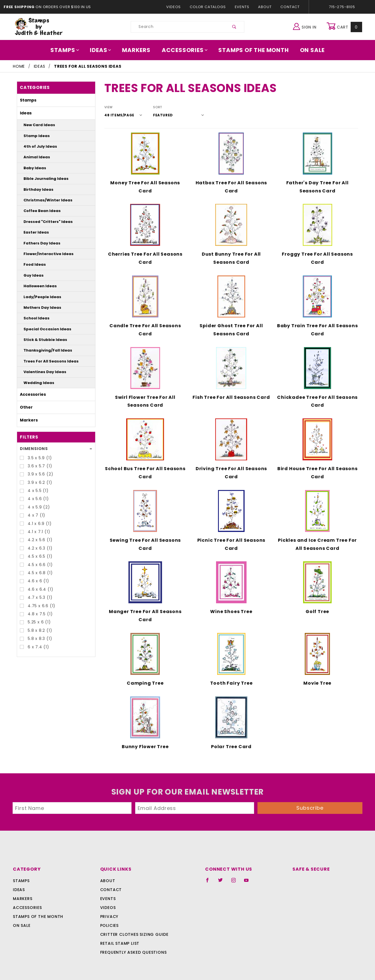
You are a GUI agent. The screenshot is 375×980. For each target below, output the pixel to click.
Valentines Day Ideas (40, 372)
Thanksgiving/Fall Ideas (43, 350)
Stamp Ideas (34, 136)
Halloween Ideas (37, 286)
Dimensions (33, 449)
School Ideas (34, 318)
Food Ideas (32, 264)
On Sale (308, 50)
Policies (109, 918)
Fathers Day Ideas (38, 243)
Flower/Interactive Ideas (43, 254)
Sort (154, 107)
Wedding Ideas (36, 383)
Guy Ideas (32, 275)
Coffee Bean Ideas (38, 211)
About (264, 7)
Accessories (185, 50)
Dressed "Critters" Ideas (43, 222)
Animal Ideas (34, 157)
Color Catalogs (209, 7)
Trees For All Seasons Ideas (46, 361)
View (108, 107)
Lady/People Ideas (39, 297)
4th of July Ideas (37, 146)
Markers (138, 50)
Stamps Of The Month (251, 50)
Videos (176, 7)
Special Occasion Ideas (42, 329)
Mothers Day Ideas (39, 308)
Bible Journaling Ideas (42, 179)
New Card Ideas (36, 125)
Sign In (306, 26)
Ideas (104, 50)
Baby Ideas (32, 168)
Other (25, 407)
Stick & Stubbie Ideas (41, 340)
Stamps (69, 50)
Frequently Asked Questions (133, 945)
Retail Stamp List (120, 936)
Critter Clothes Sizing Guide (133, 927)
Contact (289, 7)
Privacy (109, 909)
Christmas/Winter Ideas (43, 200)
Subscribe (310, 800)
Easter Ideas (34, 232)
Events (242, 7)
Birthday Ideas (35, 189)
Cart (345, 27)
